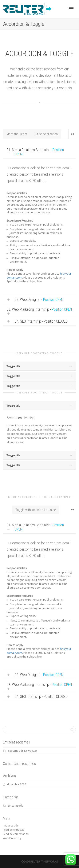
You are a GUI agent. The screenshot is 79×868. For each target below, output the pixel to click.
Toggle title (13, 366)
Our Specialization (46, 134)
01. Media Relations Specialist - (35, 152)
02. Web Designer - (39, 299)
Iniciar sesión (11, 826)
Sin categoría (15, 806)
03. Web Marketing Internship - (39, 309)
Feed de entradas (13, 830)
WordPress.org (12, 838)
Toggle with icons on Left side (36, 510)
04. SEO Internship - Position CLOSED (41, 321)
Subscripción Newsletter (23, 751)
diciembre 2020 (17, 784)
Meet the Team (17, 134)
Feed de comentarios (16, 834)
